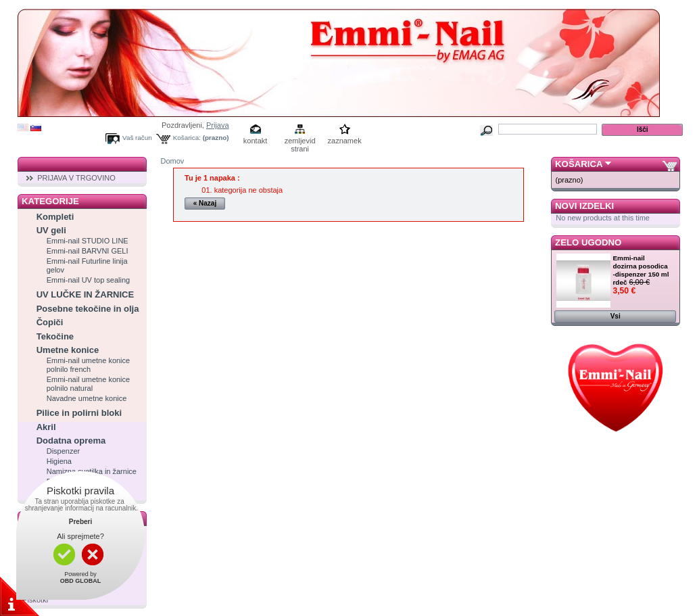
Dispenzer (64, 451)
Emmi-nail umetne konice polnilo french (89, 365)
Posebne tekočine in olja (88, 309)
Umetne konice (68, 350)
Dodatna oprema (71, 441)
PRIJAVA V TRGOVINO (76, 178)
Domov (173, 161)
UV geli (51, 230)
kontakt (255, 141)
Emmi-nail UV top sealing (89, 280)
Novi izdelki (584, 206)
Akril (46, 427)
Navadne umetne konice (87, 398)
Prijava (218, 125)
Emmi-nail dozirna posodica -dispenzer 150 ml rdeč (641, 270)
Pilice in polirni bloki (79, 413)
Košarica (579, 164)
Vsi (616, 316)
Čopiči (50, 322)
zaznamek (345, 141)
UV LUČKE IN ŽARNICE (85, 294)
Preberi (80, 522)
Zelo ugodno (588, 242)
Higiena (59, 461)
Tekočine (55, 336)
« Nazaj (205, 203)
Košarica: (187, 138)
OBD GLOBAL (81, 581)
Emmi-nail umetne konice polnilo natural (89, 384)
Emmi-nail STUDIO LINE (88, 241)
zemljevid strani (300, 142)
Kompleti (55, 217)
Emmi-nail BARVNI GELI (88, 251)
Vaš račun (137, 138)
